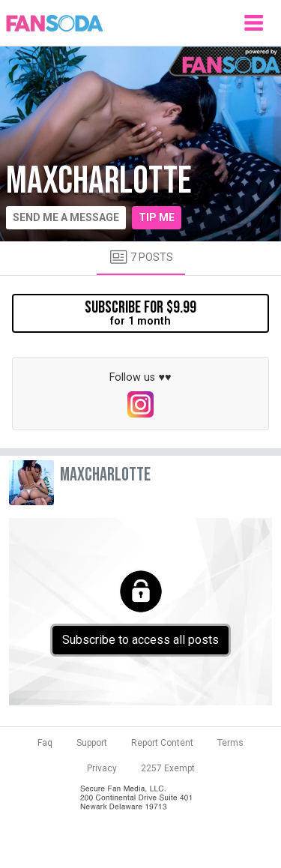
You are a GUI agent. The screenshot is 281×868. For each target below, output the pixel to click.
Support (92, 743)
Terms (230, 743)
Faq (45, 743)
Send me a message (66, 217)
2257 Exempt (168, 768)
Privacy (102, 768)
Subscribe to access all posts (140, 640)
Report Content (162, 743)
